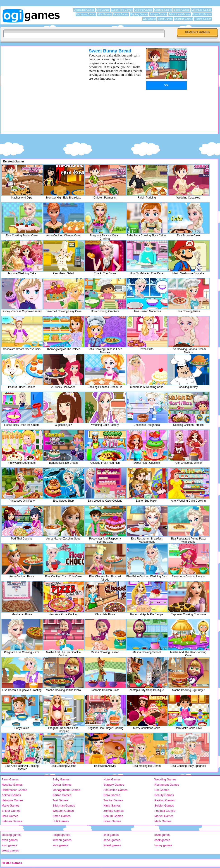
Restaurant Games (167, 785)
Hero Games (10, 816)
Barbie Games (62, 795)
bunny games (163, 845)
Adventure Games (201, 10)
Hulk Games (61, 821)
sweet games (112, 845)
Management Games (66, 790)
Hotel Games (112, 779)
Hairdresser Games (14, 790)
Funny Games (121, 14)
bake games (162, 835)
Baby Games (61, 779)
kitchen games (62, 840)
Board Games (182, 10)
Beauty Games (164, 795)
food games (9, 845)
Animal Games (11, 795)
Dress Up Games (202, 14)
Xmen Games (61, 816)
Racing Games (203, 19)
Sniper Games (11, 811)
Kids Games (104, 14)
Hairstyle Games (12, 800)
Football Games (165, 811)
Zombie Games (114, 811)
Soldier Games (164, 805)
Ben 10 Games (113, 816)
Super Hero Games (122, 10)
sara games (60, 845)
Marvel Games (164, 816)
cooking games (11, 835)
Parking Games (165, 800)
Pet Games (162, 790)
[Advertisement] (43, 91)
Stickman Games (64, 805)
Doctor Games (62, 785)
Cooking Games (143, 10)
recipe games (61, 835)
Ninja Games (112, 805)
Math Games (163, 821)
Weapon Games (63, 811)
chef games (111, 835)
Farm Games (10, 779)
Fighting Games (139, 14)
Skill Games (103, 10)
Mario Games (10, 805)
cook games (162, 840)
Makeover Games (86, 14)
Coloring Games (163, 10)
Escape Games (158, 14)
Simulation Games (115, 790)
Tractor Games (113, 800)
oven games (10, 840)
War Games (149, 19)
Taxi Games (60, 800)
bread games (10, 850)
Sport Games (165, 19)
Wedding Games (165, 779)
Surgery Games (114, 785)
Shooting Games (184, 19)
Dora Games (112, 795)
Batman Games (12, 821)
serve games (112, 840)
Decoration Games (84, 10)
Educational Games (179, 14)
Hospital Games (12, 785)
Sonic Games (112, 821)
